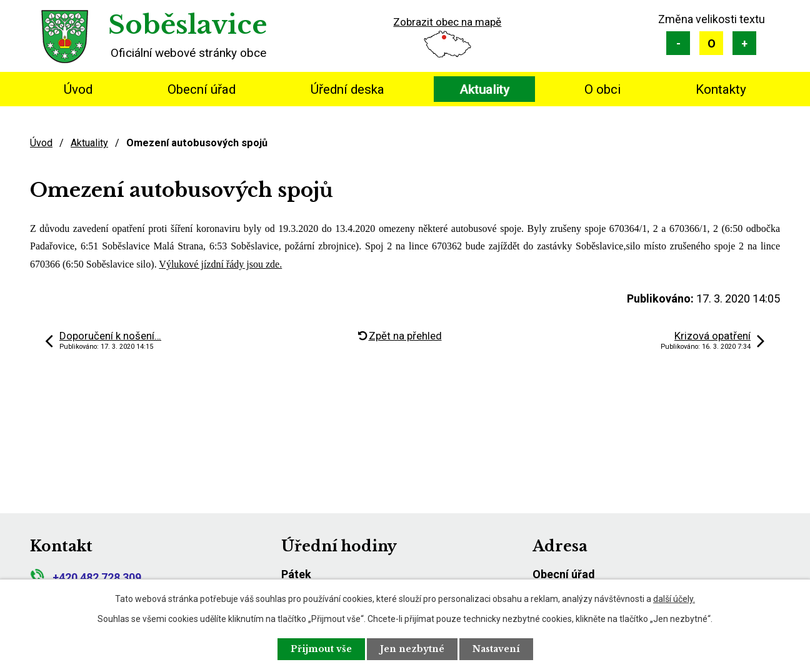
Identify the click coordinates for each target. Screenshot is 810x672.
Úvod (78, 89)
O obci (602, 89)
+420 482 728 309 (86, 577)
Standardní (711, 43)
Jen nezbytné (412, 649)
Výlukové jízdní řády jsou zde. (220, 264)
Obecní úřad (202, 89)
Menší (678, 43)
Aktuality (484, 89)
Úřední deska (347, 89)
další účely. (674, 599)
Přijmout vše (321, 649)
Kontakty (721, 89)
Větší (744, 43)
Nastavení (496, 649)
